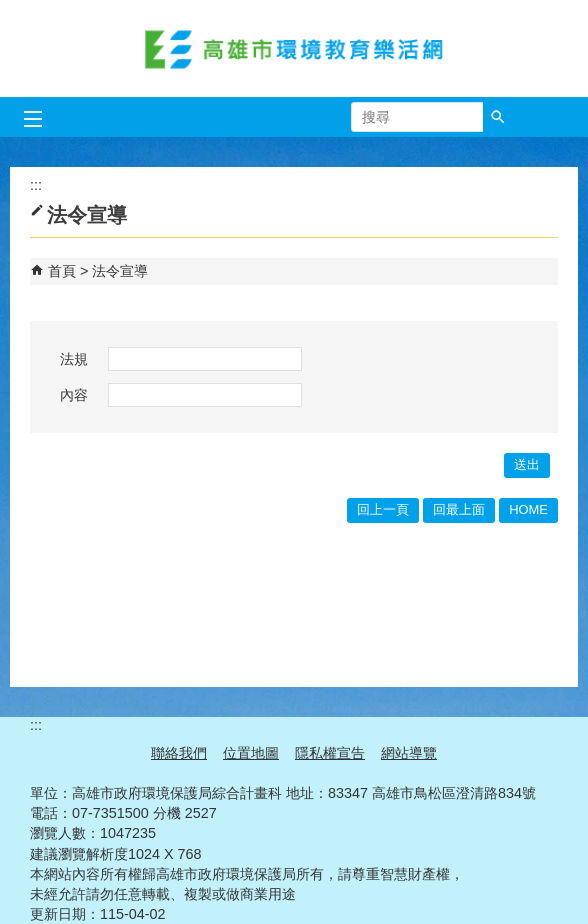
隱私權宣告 (330, 753)
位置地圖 (251, 753)
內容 (74, 395)
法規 (74, 359)
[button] (498, 117)
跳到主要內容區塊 (10, 10)
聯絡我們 (179, 753)
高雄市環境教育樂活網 (294, 48)
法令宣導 (120, 271)
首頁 (62, 271)
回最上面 (459, 509)
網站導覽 (409, 753)
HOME (528, 509)
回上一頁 (383, 509)
